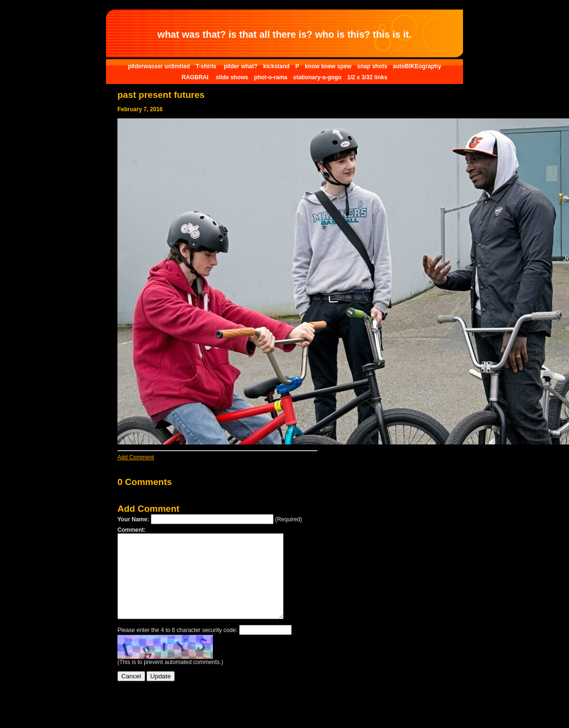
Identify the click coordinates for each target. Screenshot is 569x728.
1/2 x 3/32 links (367, 77)
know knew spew (328, 66)
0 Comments (145, 482)
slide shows (232, 77)
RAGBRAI (196, 77)
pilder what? (241, 66)
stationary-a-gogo (317, 77)
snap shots (373, 66)
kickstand (276, 66)
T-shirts (207, 66)
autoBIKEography (417, 66)
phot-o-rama (271, 77)
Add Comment (136, 457)
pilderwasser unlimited (159, 66)
